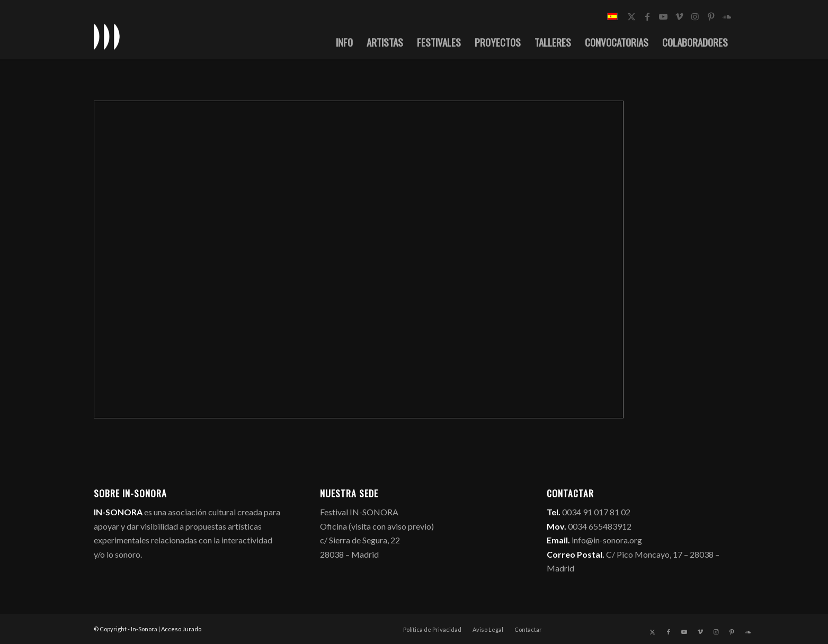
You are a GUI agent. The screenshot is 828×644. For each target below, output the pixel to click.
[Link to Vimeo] (679, 16)
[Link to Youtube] (663, 16)
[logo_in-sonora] (107, 37)
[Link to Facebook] (647, 16)
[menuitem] (344, 42)
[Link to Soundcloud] (727, 16)
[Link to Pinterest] (711, 16)
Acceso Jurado (181, 629)
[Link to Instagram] (695, 16)
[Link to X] (631, 16)
